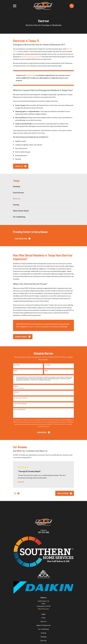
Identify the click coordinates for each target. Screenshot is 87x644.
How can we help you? (20, 410)
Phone (16, 371)
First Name (17, 365)
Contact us (21, 166)
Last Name (48, 365)
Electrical (43, 641)
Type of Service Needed (20, 404)
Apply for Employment (43, 625)
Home (43, 618)
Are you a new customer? (21, 398)
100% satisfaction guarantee (31, 57)
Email (46, 371)
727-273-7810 (43, 532)
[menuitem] (44, 187)
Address (16, 386)
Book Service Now (23, 239)
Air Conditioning (43, 629)
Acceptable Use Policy (57, 380)
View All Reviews (65, 493)
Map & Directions (43, 609)
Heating (43, 633)
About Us (43, 621)
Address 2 (17, 392)
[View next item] (18, 493)
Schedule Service (23, 337)
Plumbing (43, 637)
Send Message (43, 432)
